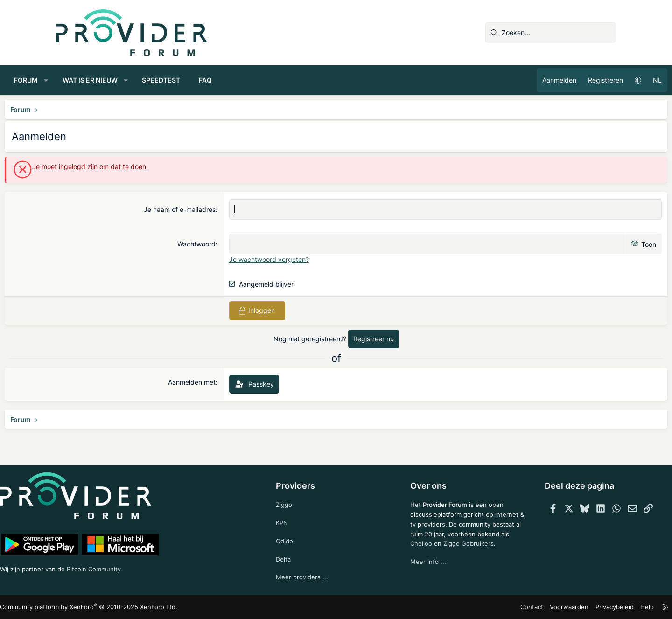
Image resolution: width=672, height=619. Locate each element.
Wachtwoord (214, 244)
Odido (297, 539)
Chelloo (410, 553)
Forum (77, 80)
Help (590, 607)
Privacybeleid (559, 607)
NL (606, 80)
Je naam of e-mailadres (197, 209)
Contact (483, 607)
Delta (295, 558)
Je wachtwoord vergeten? (286, 259)
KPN (294, 520)
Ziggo (296, 501)
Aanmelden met (209, 382)
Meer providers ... (314, 577)
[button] (98, 80)
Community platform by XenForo (138, 608)
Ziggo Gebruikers (458, 553)
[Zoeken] (551, 33)
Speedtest (212, 80)
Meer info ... (416, 572)
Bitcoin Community (157, 567)
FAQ (257, 80)
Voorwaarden (518, 607)
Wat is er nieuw (141, 80)
